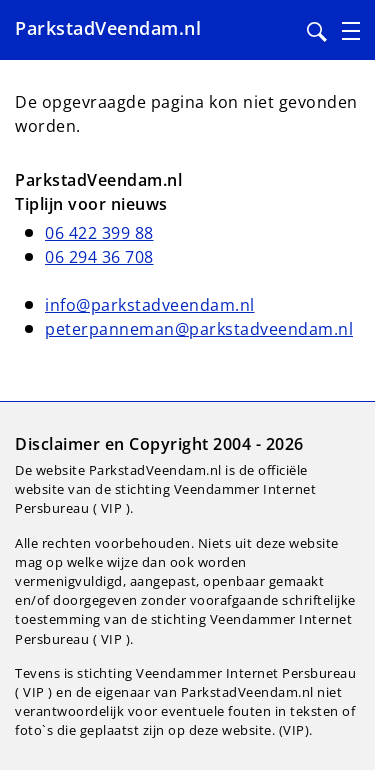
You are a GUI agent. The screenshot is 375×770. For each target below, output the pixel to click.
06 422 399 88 (99, 233)
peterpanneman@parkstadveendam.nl (199, 329)
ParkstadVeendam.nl (108, 28)
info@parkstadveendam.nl (150, 305)
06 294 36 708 (99, 257)
